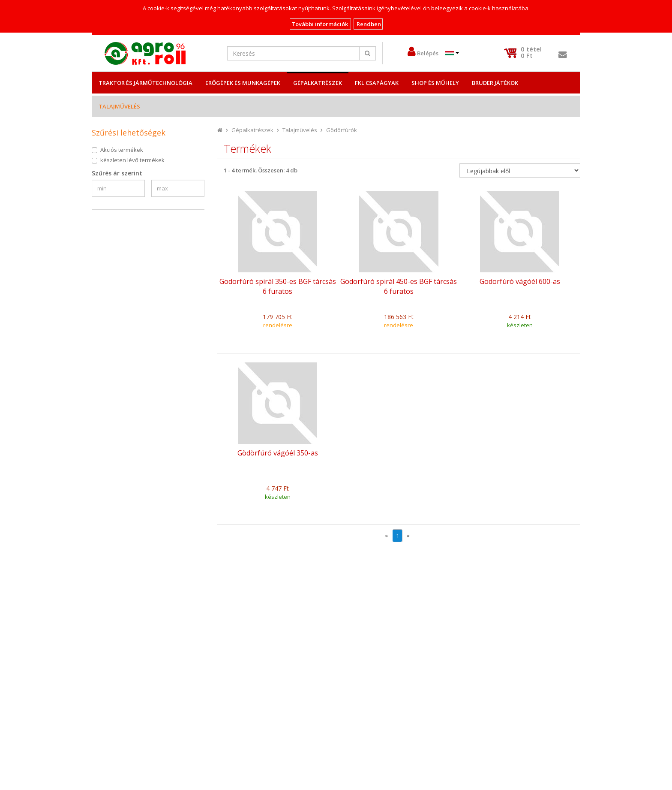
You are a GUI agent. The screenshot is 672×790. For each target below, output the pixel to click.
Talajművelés (119, 106)
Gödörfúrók (342, 130)
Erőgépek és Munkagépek (243, 83)
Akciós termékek (122, 150)
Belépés (428, 53)
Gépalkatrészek (318, 83)
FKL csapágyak (377, 83)
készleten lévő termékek (132, 160)
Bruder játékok (495, 83)
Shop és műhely (435, 83)
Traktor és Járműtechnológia (145, 83)
